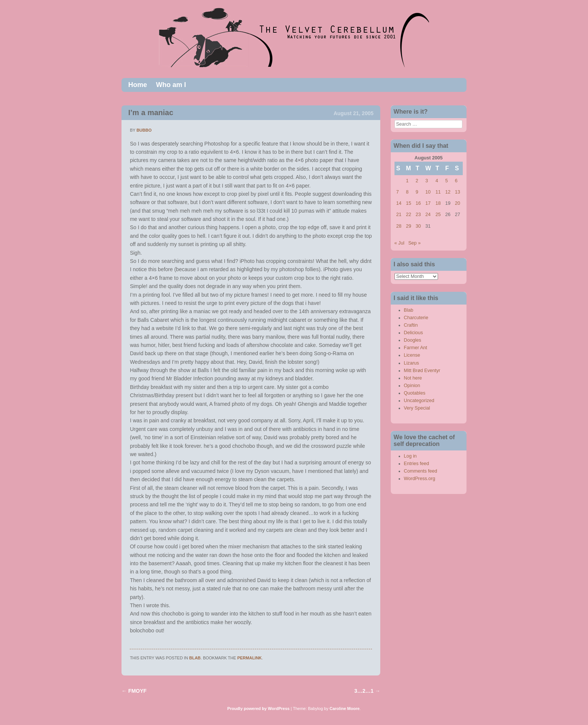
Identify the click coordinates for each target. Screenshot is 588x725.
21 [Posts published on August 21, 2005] (399, 215)
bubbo (144, 130)
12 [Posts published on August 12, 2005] (448, 192)
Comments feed (421, 471)
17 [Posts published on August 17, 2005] (428, 203)
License (412, 355)
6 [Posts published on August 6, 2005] (456, 181)
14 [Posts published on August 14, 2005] (399, 203)
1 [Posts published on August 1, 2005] (407, 181)
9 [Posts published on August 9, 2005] (417, 192)
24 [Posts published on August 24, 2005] (428, 215)
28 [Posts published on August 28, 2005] (399, 226)
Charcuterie (416, 318)
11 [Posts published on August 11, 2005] (438, 192)
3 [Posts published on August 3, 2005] (427, 181)
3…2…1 (367, 691)
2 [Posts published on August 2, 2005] (417, 181)
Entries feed (416, 464)
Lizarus (412, 363)
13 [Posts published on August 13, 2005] (457, 192)
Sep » (415, 243)
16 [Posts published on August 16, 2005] (418, 203)
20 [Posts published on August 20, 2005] (457, 203)
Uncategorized (419, 401)
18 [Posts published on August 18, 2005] (438, 203)
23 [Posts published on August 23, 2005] (418, 215)
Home (138, 85)
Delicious (413, 333)
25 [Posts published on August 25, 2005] (438, 215)
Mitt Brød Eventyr (422, 371)
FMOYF (134, 691)
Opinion (412, 386)
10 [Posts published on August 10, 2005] (428, 192)
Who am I (171, 85)
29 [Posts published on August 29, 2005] (408, 226)
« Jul (400, 243)
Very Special (417, 408)
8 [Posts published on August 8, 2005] (407, 192)
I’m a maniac (151, 113)
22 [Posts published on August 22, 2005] (408, 215)
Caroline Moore (345, 708)
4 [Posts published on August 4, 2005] (437, 181)
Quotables (415, 393)
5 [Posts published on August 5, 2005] (446, 181)
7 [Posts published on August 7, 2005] (398, 192)
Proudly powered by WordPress (258, 708)
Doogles (412, 340)
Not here (413, 378)
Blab (195, 658)
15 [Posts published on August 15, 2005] (408, 203)
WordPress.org (420, 479)
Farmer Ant (415, 348)
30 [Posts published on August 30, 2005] (418, 226)
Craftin (411, 325)
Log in (410, 456)
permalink (250, 658)
